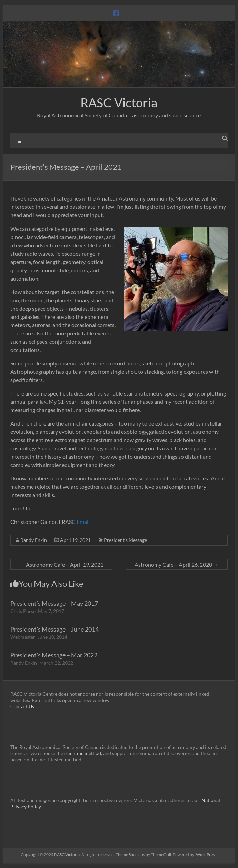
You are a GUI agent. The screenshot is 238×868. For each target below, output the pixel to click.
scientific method (83, 753)
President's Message (125, 540)
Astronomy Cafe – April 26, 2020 (177, 564)
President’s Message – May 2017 (54, 603)
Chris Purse (23, 611)
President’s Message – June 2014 (54, 629)
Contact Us (22, 706)
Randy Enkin (34, 540)
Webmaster (23, 637)
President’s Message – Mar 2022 (54, 655)
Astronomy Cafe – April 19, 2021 (61, 564)
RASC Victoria (119, 103)
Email (83, 522)
